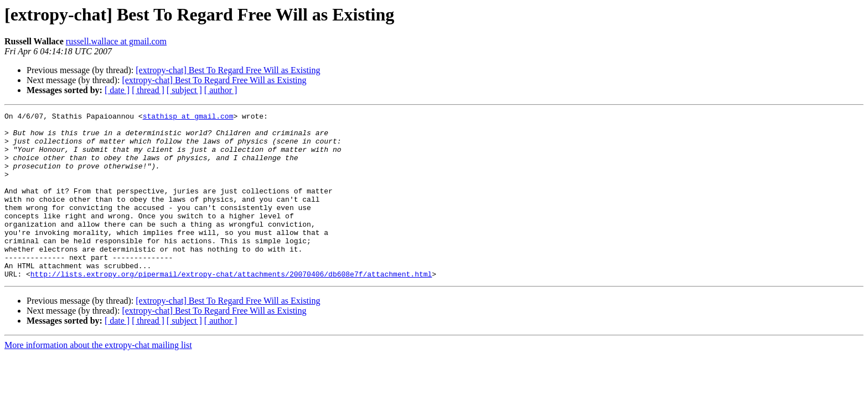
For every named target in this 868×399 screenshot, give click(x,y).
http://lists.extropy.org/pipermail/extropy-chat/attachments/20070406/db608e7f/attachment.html (231, 307)
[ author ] (221, 90)
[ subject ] (184, 90)
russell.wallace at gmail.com (116, 41)
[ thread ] (148, 90)
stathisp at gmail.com (188, 117)
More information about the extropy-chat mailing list (98, 378)
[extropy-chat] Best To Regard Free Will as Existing (228, 70)
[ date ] (117, 90)
